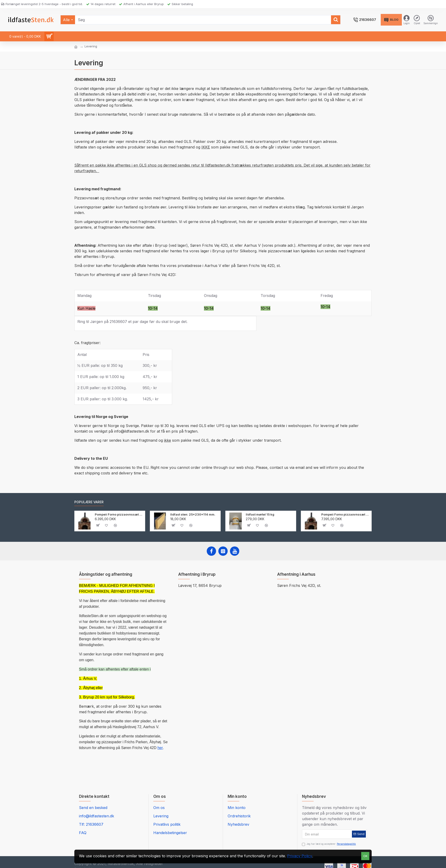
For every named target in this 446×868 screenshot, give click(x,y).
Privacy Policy (300, 856)
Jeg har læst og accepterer (329, 844)
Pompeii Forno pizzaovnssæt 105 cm (346, 514)
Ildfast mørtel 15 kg (260, 514)
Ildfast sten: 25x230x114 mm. (193, 514)
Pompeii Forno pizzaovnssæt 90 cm (119, 514)
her (160, 748)
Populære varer (89, 502)
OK (365, 856)
